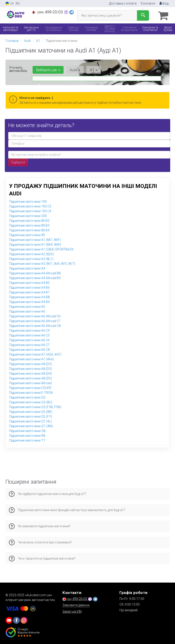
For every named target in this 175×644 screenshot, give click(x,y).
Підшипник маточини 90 (27, 235)
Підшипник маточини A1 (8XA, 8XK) (35, 244)
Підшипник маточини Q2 (27, 397)
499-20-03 (48, 12)
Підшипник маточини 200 (28, 215)
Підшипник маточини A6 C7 (29, 344)
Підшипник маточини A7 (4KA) (32, 359)
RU (18, 3)
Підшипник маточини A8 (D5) (31, 378)
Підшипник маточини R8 (27, 435)
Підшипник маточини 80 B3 (29, 225)
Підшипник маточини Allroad (30, 383)
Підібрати (18, 162)
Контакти (148, 3)
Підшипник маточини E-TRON (31, 392)
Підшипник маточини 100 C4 (30, 211)
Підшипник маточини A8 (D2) (31, 364)
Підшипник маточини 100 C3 (30, 206)
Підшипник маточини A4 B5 (29, 282)
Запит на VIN (72, 611)
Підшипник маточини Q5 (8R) (31, 411)
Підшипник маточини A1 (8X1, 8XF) (35, 239)
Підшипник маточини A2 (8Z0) (31, 254)
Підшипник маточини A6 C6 (29, 340)
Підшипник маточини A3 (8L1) (31, 258)
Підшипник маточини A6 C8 (29, 349)
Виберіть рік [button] (48, 70)
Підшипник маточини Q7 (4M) (31, 426)
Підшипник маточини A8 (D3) (31, 368)
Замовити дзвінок (76, 605)
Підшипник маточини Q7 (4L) (30, 421)
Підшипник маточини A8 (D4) (31, 373)
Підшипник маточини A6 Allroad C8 (35, 325)
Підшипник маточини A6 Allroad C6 (35, 316)
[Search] (143, 15)
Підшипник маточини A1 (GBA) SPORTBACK (41, 249)
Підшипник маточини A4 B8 (29, 297)
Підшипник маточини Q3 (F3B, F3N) (35, 407)
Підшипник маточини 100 (28, 201)
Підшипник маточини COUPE (30, 387)
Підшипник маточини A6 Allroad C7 (35, 321)
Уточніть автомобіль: (18, 69)
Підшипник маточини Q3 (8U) (31, 402)
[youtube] (9, 620)
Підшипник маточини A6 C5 (29, 335)
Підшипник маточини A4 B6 (29, 287)
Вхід (164, 3)
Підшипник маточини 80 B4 (29, 230)
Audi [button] (74, 70)
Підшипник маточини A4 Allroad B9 (35, 278)
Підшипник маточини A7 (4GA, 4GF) (35, 354)
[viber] (16, 620)
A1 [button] (91, 70)
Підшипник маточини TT (27, 440)
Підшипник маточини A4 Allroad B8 (35, 273)
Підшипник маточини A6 (27, 311)
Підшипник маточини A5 (27, 306)
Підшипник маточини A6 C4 (29, 330)
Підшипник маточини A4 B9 (29, 301)
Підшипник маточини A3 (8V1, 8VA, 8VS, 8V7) (42, 263)
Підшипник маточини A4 (27, 268)
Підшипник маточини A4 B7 (29, 292)
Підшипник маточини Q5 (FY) (31, 416)
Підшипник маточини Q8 (27, 430)
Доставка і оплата (123, 3)
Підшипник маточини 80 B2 (29, 220)
